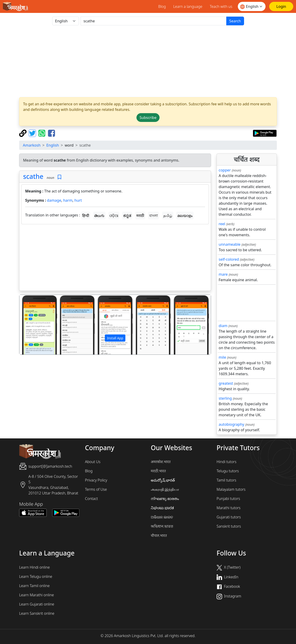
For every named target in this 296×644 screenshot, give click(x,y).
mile (222, 357)
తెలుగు (99, 216)
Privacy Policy (96, 480)
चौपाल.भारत (159, 535)
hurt (78, 200)
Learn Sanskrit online (37, 613)
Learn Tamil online (34, 586)
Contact (91, 499)
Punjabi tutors (228, 499)
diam (223, 326)
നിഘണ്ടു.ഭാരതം (165, 499)
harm (68, 200)
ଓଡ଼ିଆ (114, 216)
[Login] (281, 6)
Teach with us (221, 6)
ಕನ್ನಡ (127, 216)
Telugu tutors (228, 471)
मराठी (140, 216)
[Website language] (252, 6)
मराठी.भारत (158, 471)
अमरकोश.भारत (161, 462)
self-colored (229, 259)
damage (54, 200)
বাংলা (154, 216)
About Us (93, 462)
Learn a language (188, 6)
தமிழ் (168, 216)
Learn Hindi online (35, 567)
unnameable (230, 244)
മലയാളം (185, 216)
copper (225, 170)
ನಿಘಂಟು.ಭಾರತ (162, 508)
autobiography (231, 424)
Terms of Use (96, 489)
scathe (33, 176)
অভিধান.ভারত (162, 526)
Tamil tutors (226, 480)
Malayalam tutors (231, 489)
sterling (225, 398)
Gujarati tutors (229, 517)
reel (222, 224)
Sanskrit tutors (229, 526)
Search (235, 21)
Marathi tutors (229, 508)
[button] (34, 325)
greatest (226, 383)
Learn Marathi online (36, 595)
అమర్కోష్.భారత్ (163, 480)
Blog (162, 6)
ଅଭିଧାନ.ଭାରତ (162, 517)
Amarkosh (32, 145)
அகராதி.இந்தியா (165, 489)
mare (223, 274)
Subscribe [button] (148, 118)
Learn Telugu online (36, 576)
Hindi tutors (227, 462)
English (53, 145)
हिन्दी (86, 216)
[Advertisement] (115, 258)
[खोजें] (154, 21)
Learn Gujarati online (37, 604)
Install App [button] (115, 338)
